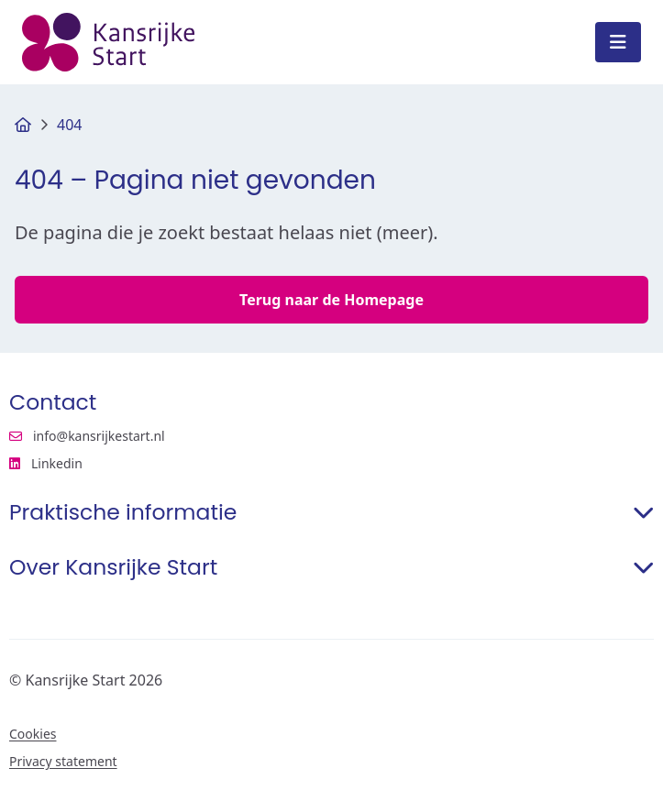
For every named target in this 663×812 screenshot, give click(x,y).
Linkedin (131, 464)
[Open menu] (618, 42)
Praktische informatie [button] (331, 512)
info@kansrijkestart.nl (87, 436)
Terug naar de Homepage (331, 300)
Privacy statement (63, 762)
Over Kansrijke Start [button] (331, 567)
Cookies (33, 734)
